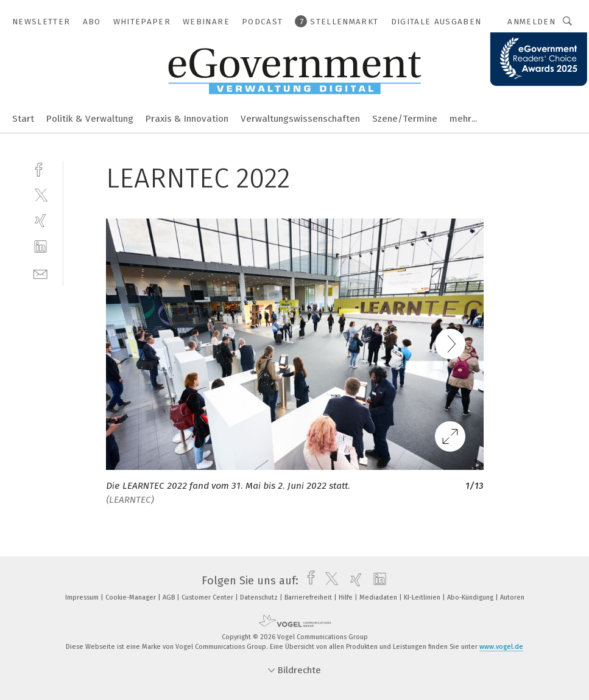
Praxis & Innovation (187, 119)
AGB (170, 597)
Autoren (512, 597)
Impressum (83, 597)
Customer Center (208, 597)
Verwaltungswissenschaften (300, 119)
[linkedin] (41, 247)
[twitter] (41, 194)
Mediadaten (379, 597)
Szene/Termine (405, 119)
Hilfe (347, 597)
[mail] (41, 273)
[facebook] (41, 168)
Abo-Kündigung (471, 597)
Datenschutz (260, 597)
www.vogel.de (501, 647)
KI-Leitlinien (423, 597)
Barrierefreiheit (309, 597)
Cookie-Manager (132, 597)
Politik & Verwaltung (90, 119)
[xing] (41, 221)
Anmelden (531, 22)
